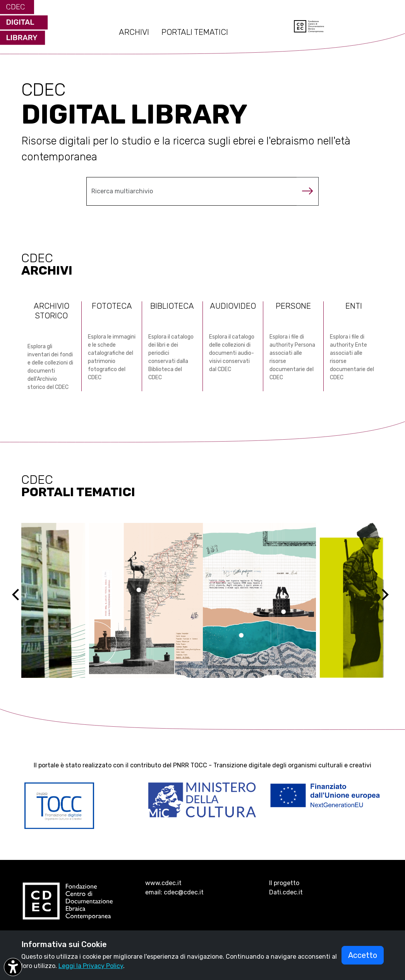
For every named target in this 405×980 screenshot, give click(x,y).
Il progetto (284, 883)
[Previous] (22, 600)
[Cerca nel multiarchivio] (192, 191)
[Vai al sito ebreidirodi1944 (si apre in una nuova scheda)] (202, 600)
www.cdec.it (163, 883)
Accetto (363, 955)
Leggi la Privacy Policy (91, 966)
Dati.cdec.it (286, 892)
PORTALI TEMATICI (195, 32)
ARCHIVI (134, 32)
